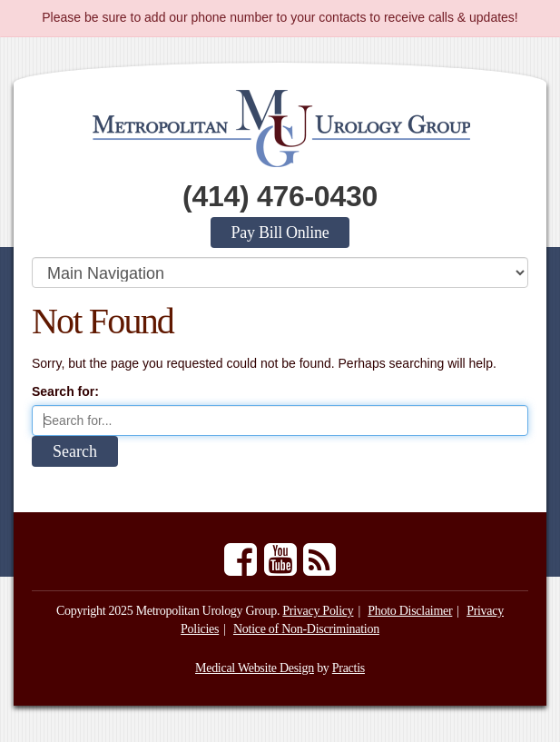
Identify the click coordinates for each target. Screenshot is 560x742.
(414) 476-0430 (280, 196)
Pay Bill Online (280, 232)
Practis (349, 668)
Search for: (65, 391)
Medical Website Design (255, 668)
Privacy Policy (318, 611)
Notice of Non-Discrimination (306, 629)
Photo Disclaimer (410, 611)
